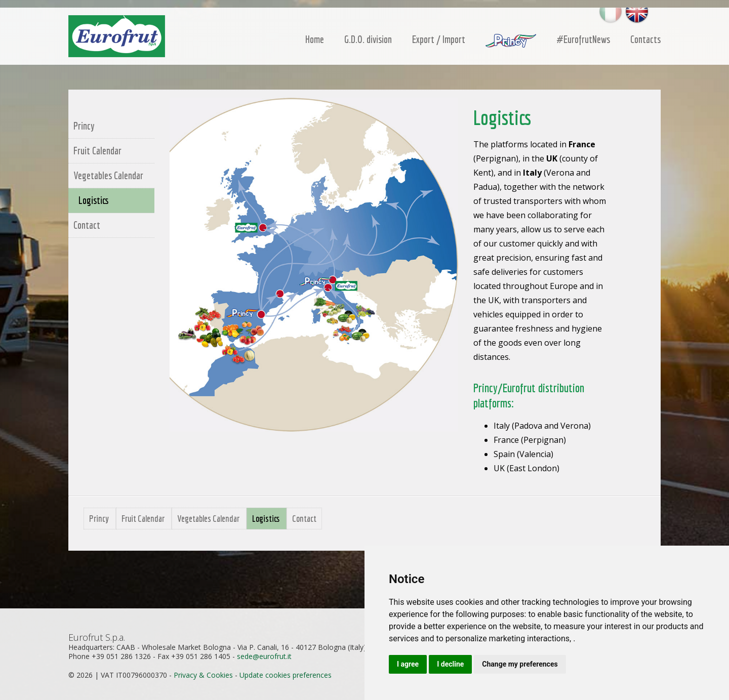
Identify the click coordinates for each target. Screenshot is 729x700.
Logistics (94, 200)
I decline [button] (450, 664)
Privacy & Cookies (203, 675)
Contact (87, 225)
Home (315, 39)
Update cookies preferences (286, 675)
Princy (84, 126)
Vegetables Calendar (108, 175)
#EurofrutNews (583, 39)
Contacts (645, 39)
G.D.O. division (368, 39)
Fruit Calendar (97, 151)
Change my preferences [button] (520, 664)
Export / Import (439, 39)
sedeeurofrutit (264, 656)
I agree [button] (408, 664)
